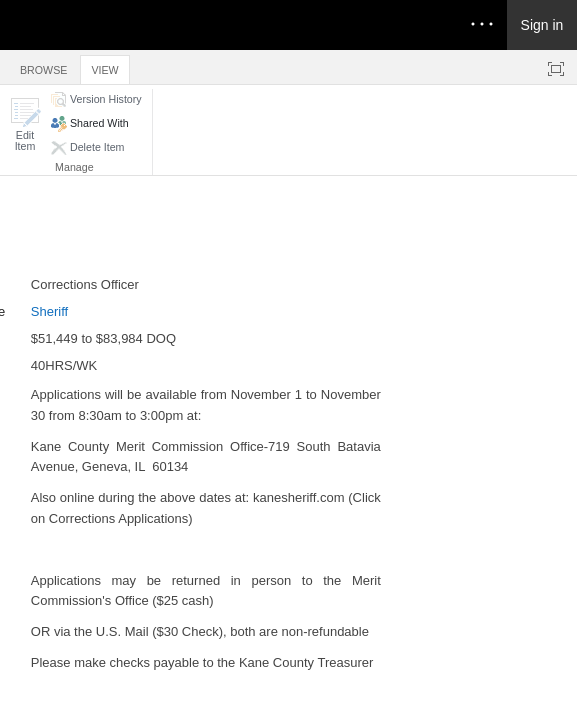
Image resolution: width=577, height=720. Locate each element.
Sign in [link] (542, 25)
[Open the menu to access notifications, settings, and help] (482, 25)
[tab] (43, 66)
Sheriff (49, 311)
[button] (25, 124)
